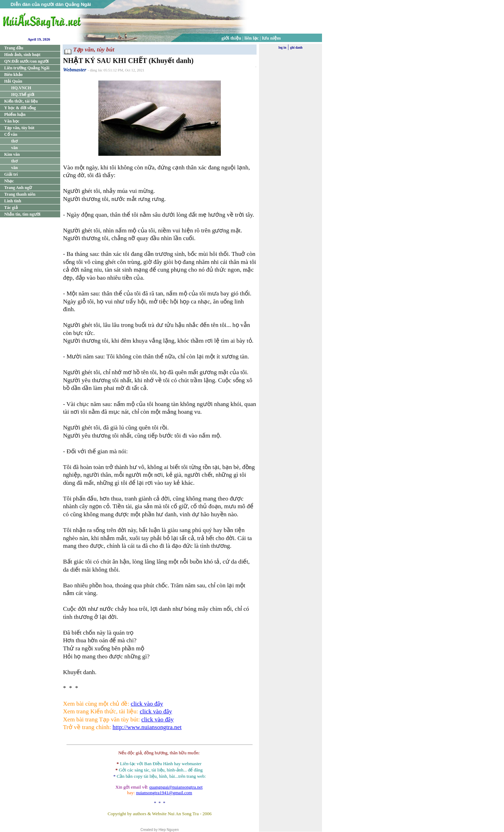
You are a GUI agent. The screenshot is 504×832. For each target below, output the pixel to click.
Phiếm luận (15, 114)
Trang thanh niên (20, 194)
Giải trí (11, 174)
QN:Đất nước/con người (26, 61)
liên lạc (252, 38)
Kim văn (12, 154)
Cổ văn (11, 134)
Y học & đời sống (20, 108)
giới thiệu (231, 38)
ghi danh (296, 48)
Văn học (12, 121)
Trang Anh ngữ (18, 188)
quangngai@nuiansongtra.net (176, 787)
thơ (14, 141)
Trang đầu (14, 48)
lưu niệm (272, 38)
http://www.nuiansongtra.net (147, 727)
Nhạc (9, 181)
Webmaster (75, 70)
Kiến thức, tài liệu (21, 101)
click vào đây (147, 704)
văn (15, 148)
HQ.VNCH (21, 88)
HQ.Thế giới (23, 95)
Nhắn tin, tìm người (22, 214)
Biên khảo (13, 75)
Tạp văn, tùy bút (19, 128)
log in (282, 48)
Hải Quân (13, 81)
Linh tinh (13, 201)
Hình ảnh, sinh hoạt (22, 55)
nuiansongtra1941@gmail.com (164, 793)
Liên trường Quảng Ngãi (27, 68)
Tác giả (11, 208)
